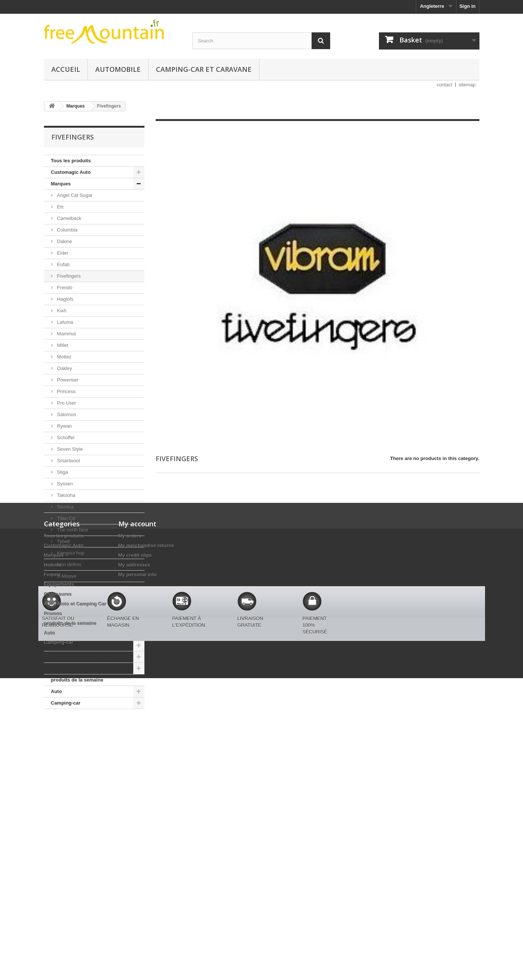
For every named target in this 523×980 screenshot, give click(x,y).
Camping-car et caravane (204, 69)
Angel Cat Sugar (74, 195)
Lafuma (65, 322)
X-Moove (66, 576)
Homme (60, 611)
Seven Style (69, 449)
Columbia (67, 230)
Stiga (62, 472)
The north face (72, 530)
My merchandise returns (146, 781)
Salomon (66, 414)
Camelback (69, 218)
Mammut (66, 334)
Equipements (66, 634)
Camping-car (66, 703)
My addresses (134, 801)
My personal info (138, 810)
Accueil (66, 69)
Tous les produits (71, 161)
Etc (60, 207)
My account (137, 760)
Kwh (61, 311)
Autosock (66, 588)
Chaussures (65, 645)
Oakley (64, 368)
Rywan (64, 426)
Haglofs (65, 299)
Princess (66, 391)
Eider (62, 253)
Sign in (467, 6)
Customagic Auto (71, 172)
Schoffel (65, 438)
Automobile (118, 69)
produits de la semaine (77, 680)
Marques (61, 184)
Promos (60, 668)
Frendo (64, 288)
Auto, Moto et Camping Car (82, 657)
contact (444, 85)
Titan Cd (66, 518)
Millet (62, 345)
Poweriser (67, 380)
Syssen (64, 484)
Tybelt (63, 541)
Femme (60, 622)
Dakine (64, 241)
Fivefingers (68, 276)
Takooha (66, 495)
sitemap (467, 85)
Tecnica (65, 507)
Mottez (64, 357)
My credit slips (135, 791)
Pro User (66, 403)
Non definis (69, 564)
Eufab (63, 264)
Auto (57, 691)
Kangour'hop (70, 553)
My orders (130, 772)
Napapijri (66, 599)
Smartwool (68, 461)
